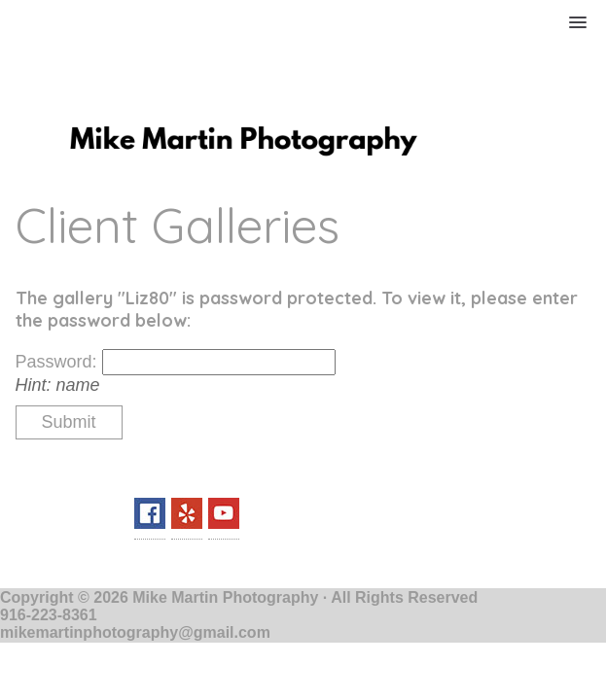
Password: (59, 362)
